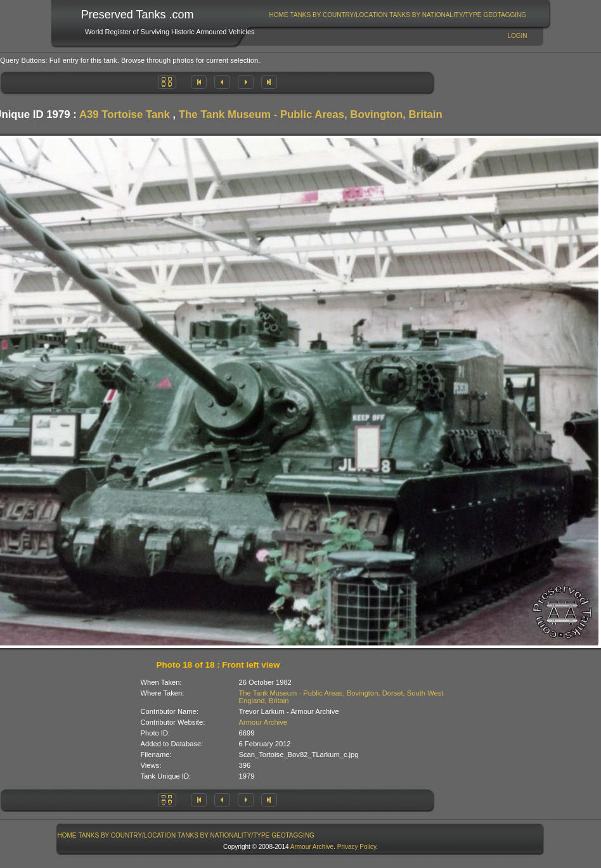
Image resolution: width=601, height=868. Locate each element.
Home (279, 15)
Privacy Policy (357, 847)
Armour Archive (263, 722)
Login (517, 36)
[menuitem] (279, 15)
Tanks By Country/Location (339, 15)
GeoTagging (505, 15)
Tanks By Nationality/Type (435, 15)
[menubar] (397, 15)
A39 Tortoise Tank (125, 114)
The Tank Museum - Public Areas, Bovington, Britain (311, 114)
